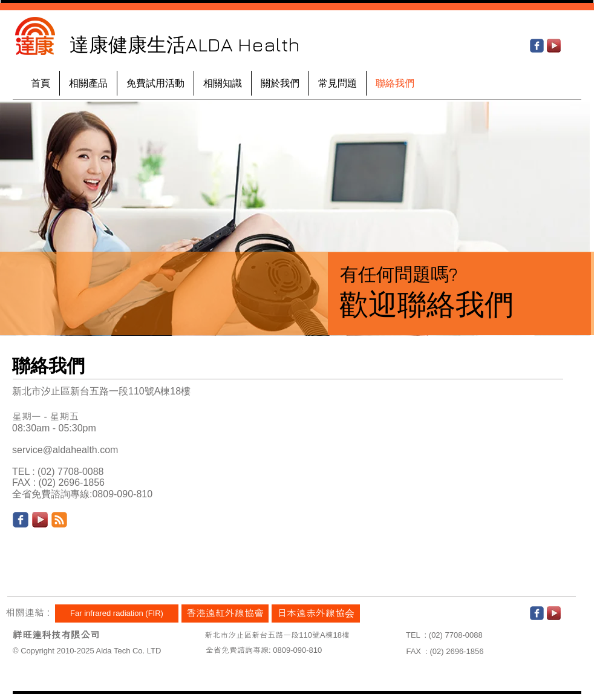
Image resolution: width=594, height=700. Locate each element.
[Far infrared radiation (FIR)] (117, 613)
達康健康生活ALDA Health (185, 44)
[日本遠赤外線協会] (316, 613)
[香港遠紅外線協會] (225, 613)
